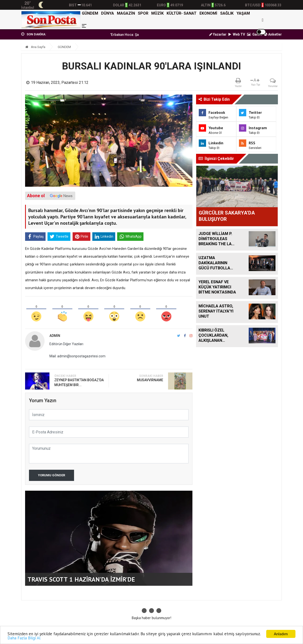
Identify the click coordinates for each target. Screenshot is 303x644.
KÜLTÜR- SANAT (182, 13)
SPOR (143, 13)
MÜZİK (157, 13)
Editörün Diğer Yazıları (66, 344)
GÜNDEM (90, 13)
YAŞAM (243, 13)
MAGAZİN (126, 13)
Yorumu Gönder (52, 475)
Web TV (237, 34)
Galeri (255, 34)
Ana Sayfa (35, 47)
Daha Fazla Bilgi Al (24, 638)
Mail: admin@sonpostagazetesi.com (77, 356)
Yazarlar (218, 34)
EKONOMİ (208, 13)
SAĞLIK (227, 13)
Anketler (273, 34)
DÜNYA (108, 13)
